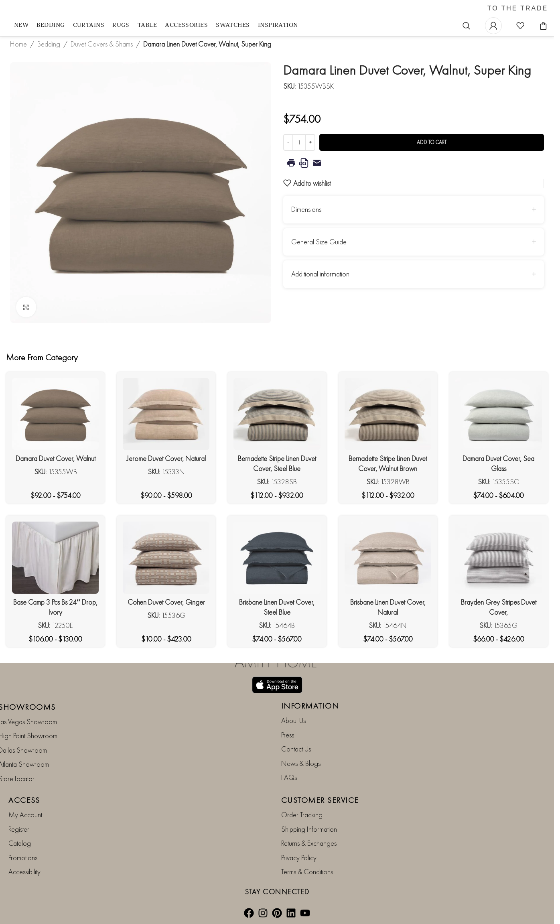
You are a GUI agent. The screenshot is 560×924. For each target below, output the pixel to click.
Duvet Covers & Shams (102, 44)
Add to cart (432, 142)
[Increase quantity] (310, 142)
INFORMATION (310, 706)
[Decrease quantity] (288, 142)
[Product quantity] (299, 142)
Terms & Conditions (307, 872)
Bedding (49, 44)
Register (19, 829)
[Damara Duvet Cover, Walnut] (55, 414)
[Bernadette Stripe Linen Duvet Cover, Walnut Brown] (388, 414)
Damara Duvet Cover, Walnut (56, 458)
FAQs (289, 777)
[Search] (467, 26)
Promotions (23, 857)
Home (18, 44)
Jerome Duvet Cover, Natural (166, 458)
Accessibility (24, 872)
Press (288, 735)
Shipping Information (309, 829)
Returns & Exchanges (309, 843)
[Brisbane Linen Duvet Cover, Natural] (388, 558)
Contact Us (296, 749)
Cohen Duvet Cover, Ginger (166, 602)
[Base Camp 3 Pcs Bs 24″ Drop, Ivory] (55, 558)
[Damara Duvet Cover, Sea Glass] (499, 414)
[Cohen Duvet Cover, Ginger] (166, 558)
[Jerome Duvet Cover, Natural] (166, 414)
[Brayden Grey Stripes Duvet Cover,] (499, 558)
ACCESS (24, 800)
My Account (25, 815)
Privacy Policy (299, 857)
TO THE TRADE (518, 8)
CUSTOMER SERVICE (320, 800)
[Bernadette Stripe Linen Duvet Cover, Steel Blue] (277, 414)
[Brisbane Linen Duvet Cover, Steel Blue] (277, 558)
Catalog (20, 843)
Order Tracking (302, 815)
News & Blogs (301, 763)
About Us (293, 720)
